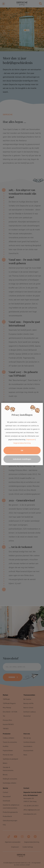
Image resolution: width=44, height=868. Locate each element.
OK (22, 450)
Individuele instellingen (22, 459)
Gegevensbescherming (22, 443)
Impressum (30, 440)
